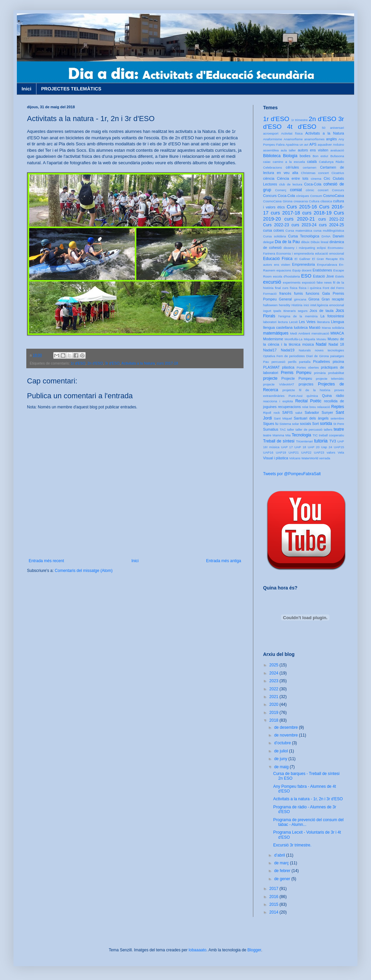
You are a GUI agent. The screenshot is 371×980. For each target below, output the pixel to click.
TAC (283, 429)
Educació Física (278, 259)
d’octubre (283, 743)
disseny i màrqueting (299, 248)
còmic (310, 190)
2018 (275, 720)
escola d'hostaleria (286, 276)
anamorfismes (314, 139)
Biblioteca (272, 156)
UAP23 (319, 452)
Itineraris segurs (295, 311)
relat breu (309, 407)
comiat (296, 190)
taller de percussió (309, 429)
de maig (282, 767)
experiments (292, 282)
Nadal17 (270, 350)
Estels (340, 276)
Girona (314, 299)
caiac (267, 162)
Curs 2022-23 (276, 225)
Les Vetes (307, 322)
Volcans (295, 458)
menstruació (320, 333)
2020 (275, 704)
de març (282, 863)
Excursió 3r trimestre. (292, 845)
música (308, 344)
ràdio (340, 396)
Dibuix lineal (319, 242)
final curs (282, 288)
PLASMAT (272, 367)
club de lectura (291, 184)
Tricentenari (304, 441)
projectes (306, 384)
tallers (328, 429)
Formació (270, 294)
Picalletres (321, 362)
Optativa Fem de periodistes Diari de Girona (296, 356)
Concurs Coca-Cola (279, 196)
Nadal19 (288, 350)
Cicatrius (338, 173)
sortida (326, 424)
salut (299, 413)
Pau (266, 362)
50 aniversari (333, 128)
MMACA (337, 333)
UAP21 (293, 452)
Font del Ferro (333, 288)
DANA (326, 236)
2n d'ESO (95, 363)
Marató (315, 327)
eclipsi (321, 248)
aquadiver (325, 145)
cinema (316, 179)
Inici (26, 89)
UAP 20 (313, 447)
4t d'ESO (302, 127)
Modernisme (273, 339)
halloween (270, 305)
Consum (316, 196)
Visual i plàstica (276, 458)
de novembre (287, 735)
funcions (312, 293)
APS (313, 144)
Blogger (254, 950)
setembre (337, 418)
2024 (275, 673)
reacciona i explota (278, 401)
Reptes (338, 407)
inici (306, 305)
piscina (338, 362)
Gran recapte (333, 299)
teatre (339, 429)
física (293, 288)
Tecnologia (301, 435)
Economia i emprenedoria (295, 253)
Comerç (281, 190)
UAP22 (306, 452)
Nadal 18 (336, 344)
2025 (275, 665)
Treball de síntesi (279, 441)
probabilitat (336, 373)
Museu (321, 339)
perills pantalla (299, 362)
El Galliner (302, 259)
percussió (278, 362)
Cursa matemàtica (299, 230)
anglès (332, 139)
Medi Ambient (300, 333)
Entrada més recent (46, 561)
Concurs (338, 190)
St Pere (339, 424)
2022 (275, 689)
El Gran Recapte (325, 259)
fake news (324, 282)
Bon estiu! (320, 156)
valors (331, 452)
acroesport (271, 133)
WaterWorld (310, 458)
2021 (275, 697)
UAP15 (339, 447)
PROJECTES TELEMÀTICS (71, 89)
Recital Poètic (308, 401)
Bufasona (337, 156)
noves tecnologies (330, 350)
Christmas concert (315, 173)
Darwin (338, 236)
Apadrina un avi (297, 145)
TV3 (333, 441)
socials (305, 424)
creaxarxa (301, 201)
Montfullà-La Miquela (300, 339)
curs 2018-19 (317, 213)
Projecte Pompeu (297, 378)
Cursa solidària (275, 236)
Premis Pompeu (296, 373)
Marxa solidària (333, 328)
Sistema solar (289, 424)
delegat (268, 242)
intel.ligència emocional (327, 305)
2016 (275, 897)
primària (320, 373)
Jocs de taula (322, 311)
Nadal (321, 344)
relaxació (323, 407)
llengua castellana (278, 327)
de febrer (283, 871)
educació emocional (330, 253)
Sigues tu (271, 424)
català (312, 162)
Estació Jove (323, 276)
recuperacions (289, 407)
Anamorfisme (293, 139)
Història (297, 305)
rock (277, 413)
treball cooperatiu (332, 435)
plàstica (288, 367)
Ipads (277, 311)
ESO (306, 276)
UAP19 (281, 452)
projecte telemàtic (330, 379)
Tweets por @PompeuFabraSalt (292, 474)
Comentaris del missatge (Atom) (83, 571)
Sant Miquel (283, 418)
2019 (275, 713)
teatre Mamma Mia (277, 435)
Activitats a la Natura (138, 363)
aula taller (288, 150)
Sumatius (271, 429)
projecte (270, 378)
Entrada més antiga (224, 561)
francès (285, 293)
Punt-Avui (296, 396)
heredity (285, 305)
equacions (284, 270)
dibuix (305, 242)
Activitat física (292, 133)
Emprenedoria (304, 264)
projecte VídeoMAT (279, 384)
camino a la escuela (289, 162)
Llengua (338, 322)
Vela (341, 452)
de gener (283, 879)
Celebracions (273, 167)
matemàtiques (276, 333)
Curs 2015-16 (302, 207)
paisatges (337, 356)
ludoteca (301, 327)
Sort (315, 424)
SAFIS (288, 412)
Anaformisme (273, 139)
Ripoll (267, 413)
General (285, 299)
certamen (310, 167)
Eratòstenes (322, 270)
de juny (281, 759)
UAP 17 (287, 447)
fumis (298, 293)
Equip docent (302, 270)
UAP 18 (300, 447)
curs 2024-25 (332, 225)
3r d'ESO (112, 363)
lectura (283, 322)
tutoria (321, 441)
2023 (275, 681)
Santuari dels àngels (311, 418)
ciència (269, 178)
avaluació (337, 150)
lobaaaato (197, 950)
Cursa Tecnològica (304, 236)
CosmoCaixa (334, 196)
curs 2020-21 (299, 219)
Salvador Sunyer (319, 412)
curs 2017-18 (167, 363)
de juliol (282, 751)
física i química (310, 288)
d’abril (280, 855)
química (312, 396)
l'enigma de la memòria (298, 316)
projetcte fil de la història (306, 390)
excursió (272, 282)
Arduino (338, 145)
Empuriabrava (327, 265)
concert (323, 190)
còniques (303, 196)
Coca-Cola (313, 184)
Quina (327, 396)
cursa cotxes (274, 230)
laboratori (270, 322)
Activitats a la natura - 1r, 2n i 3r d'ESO (308, 799)
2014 (275, 912)
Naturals (305, 350)
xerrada (325, 458)
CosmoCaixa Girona (278, 201)
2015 (275, 904)
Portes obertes (308, 367)
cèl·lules (292, 167)
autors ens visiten (313, 150)
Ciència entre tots (293, 178)
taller (291, 429)
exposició (309, 282)
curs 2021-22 (331, 219)
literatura (323, 322)
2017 (275, 889)
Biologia (290, 156)
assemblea (271, 150)
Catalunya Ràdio (332, 162)
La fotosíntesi (332, 316)
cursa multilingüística (329, 230)
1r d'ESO (78, 363)
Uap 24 (327, 447)
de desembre (287, 727)
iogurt (267, 311)
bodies (305, 156)
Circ (327, 178)
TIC (315, 435)
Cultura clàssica (320, 201)
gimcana (300, 299)
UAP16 (268, 452)
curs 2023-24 (304, 225)
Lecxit (293, 322)
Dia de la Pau (287, 242)
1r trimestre (299, 120)
